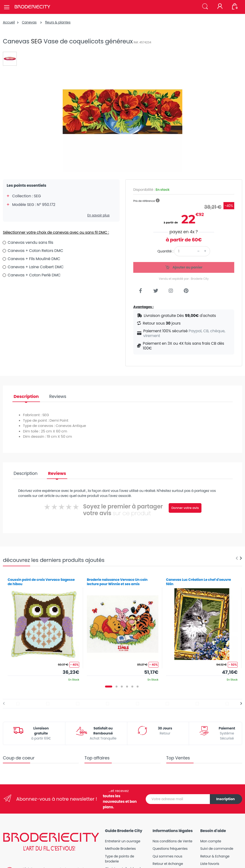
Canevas (29, 22)
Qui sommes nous (167, 856)
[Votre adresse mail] (178, 799)
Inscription (226, 799)
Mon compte (211, 841)
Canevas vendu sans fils (30, 242)
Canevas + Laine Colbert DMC (36, 267)
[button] (205, 7)
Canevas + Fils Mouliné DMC (34, 259)
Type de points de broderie (120, 859)
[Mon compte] (220, 7)
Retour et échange (168, 864)
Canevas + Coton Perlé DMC (34, 275)
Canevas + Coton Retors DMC (35, 251)
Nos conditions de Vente (173, 841)
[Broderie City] (32, 7)
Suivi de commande (217, 849)
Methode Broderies (120, 849)
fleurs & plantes (58, 22)
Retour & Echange (215, 856)
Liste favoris (210, 864)
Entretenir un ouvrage (123, 841)
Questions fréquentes (170, 849)
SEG (36, 41)
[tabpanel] (43, 628)
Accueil (9, 22)
